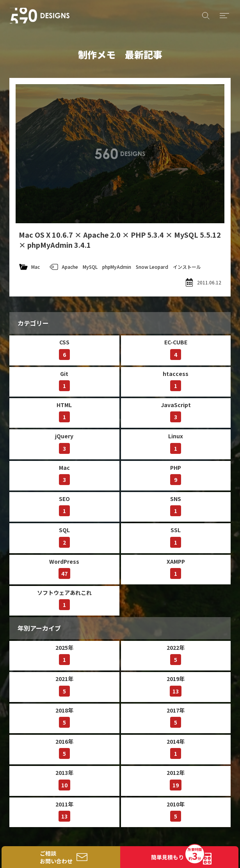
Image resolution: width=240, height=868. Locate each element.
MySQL (90, 267)
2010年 (176, 811)
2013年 (64, 779)
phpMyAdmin (117, 267)
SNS (176, 505)
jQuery (64, 443)
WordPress (64, 568)
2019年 (176, 685)
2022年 (176, 654)
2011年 (64, 811)
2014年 (176, 748)
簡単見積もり (178, 855)
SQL (64, 537)
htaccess (176, 380)
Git (64, 380)
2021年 (64, 685)
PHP (176, 474)
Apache (70, 267)
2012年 (176, 779)
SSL (176, 537)
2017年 (176, 717)
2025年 (64, 654)
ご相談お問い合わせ (56, 857)
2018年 (64, 717)
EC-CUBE (176, 349)
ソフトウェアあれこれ (64, 599)
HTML (64, 412)
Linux (176, 443)
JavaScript (176, 412)
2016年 (64, 748)
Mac (36, 267)
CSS (64, 349)
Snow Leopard (152, 267)
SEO (64, 505)
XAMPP (176, 568)
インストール (187, 267)
